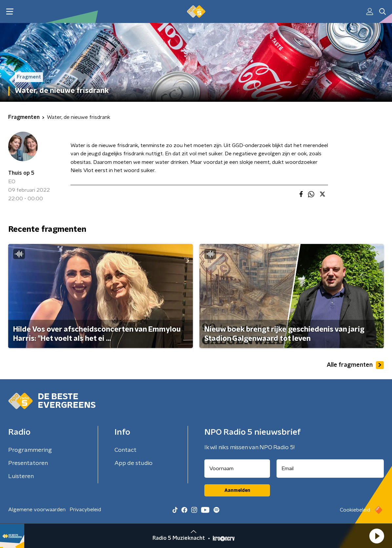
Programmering (30, 450)
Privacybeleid (85, 510)
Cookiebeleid (355, 510)
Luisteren (21, 476)
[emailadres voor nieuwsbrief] (330, 469)
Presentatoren (28, 463)
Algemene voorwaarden (37, 510)
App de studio (134, 463)
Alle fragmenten (355, 365)
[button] (377, 536)
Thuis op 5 (21, 173)
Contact (125, 450)
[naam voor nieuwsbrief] (237, 469)
